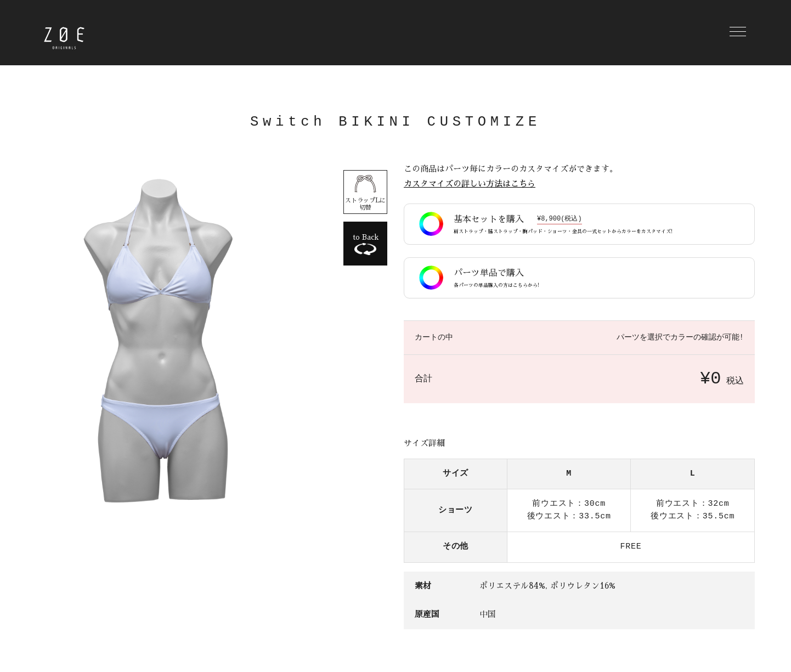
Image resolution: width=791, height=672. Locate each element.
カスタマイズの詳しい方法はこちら (470, 184)
